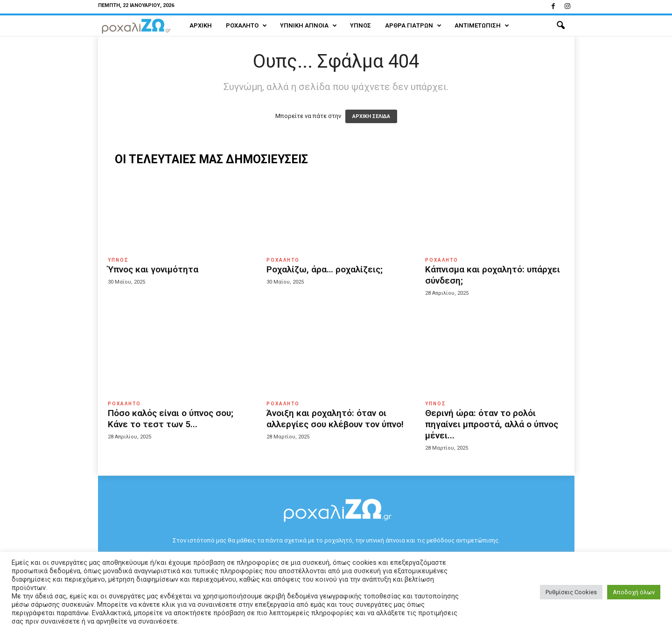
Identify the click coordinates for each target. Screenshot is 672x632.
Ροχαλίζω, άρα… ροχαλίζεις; (325, 269)
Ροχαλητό (246, 26)
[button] (560, 26)
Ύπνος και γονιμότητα (153, 269)
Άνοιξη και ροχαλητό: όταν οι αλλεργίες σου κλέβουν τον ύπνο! (335, 419)
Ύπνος (360, 25)
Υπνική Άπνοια (308, 26)
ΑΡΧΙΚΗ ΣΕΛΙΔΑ (371, 116)
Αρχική (201, 25)
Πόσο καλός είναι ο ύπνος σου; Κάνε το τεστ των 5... (171, 419)
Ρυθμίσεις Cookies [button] (571, 592)
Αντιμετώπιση (482, 26)
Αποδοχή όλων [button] (634, 592)
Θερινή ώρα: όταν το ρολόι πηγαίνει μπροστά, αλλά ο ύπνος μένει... (492, 424)
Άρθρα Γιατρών (413, 26)
